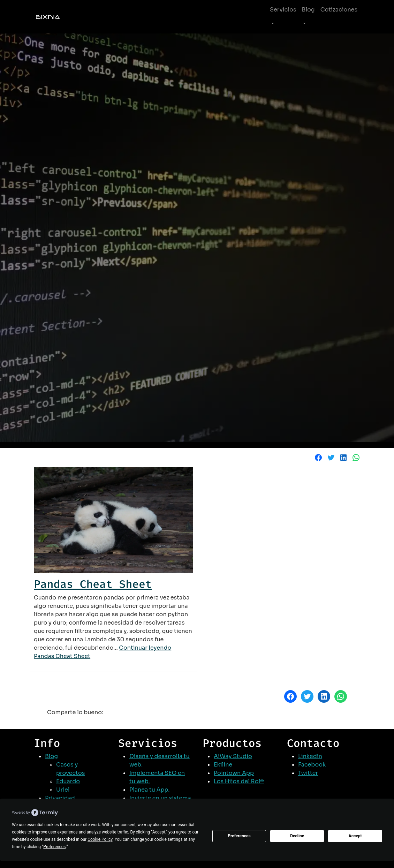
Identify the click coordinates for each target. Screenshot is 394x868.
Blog (308, 10)
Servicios (283, 10)
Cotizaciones (339, 10)
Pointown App (234, 773)
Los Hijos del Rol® (239, 781)
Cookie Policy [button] (100, 839)
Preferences (239, 836)
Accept (355, 836)
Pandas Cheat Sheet (93, 584)
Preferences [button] (54, 847)
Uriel (63, 790)
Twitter (308, 773)
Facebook (312, 765)
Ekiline (223, 765)
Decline (297, 836)
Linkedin (310, 756)
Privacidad (60, 798)
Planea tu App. (150, 790)
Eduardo (68, 781)
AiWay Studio (233, 756)
